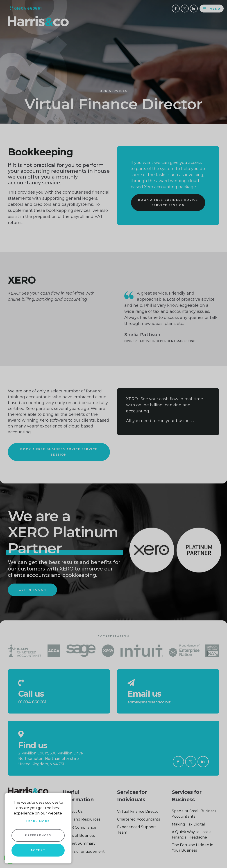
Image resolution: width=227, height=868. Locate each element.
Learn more (38, 821)
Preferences (38, 835)
